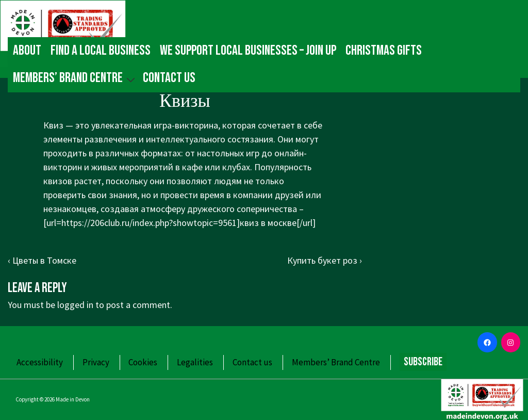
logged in (75, 305)
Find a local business (101, 51)
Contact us (169, 78)
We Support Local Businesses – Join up (248, 51)
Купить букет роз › (325, 260)
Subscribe (423, 362)
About (27, 51)
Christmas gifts (384, 51)
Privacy (96, 362)
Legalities (195, 362)
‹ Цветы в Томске (42, 260)
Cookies (143, 362)
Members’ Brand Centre (75, 78)
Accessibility (40, 362)
